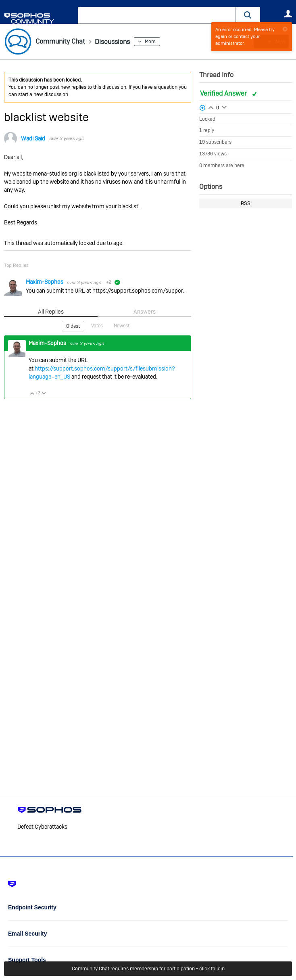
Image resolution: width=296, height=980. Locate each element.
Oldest (73, 326)
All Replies (51, 312)
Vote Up (32, 393)
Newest (122, 325)
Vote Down (44, 393)
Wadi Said (33, 138)
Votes (97, 325)
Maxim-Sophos (45, 282)
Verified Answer (224, 93)
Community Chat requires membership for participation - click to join (148, 969)
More (157, 42)
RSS (246, 203)
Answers (145, 312)
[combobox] (157, 15)
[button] (248, 15)
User (288, 14)
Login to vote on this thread (211, 107)
